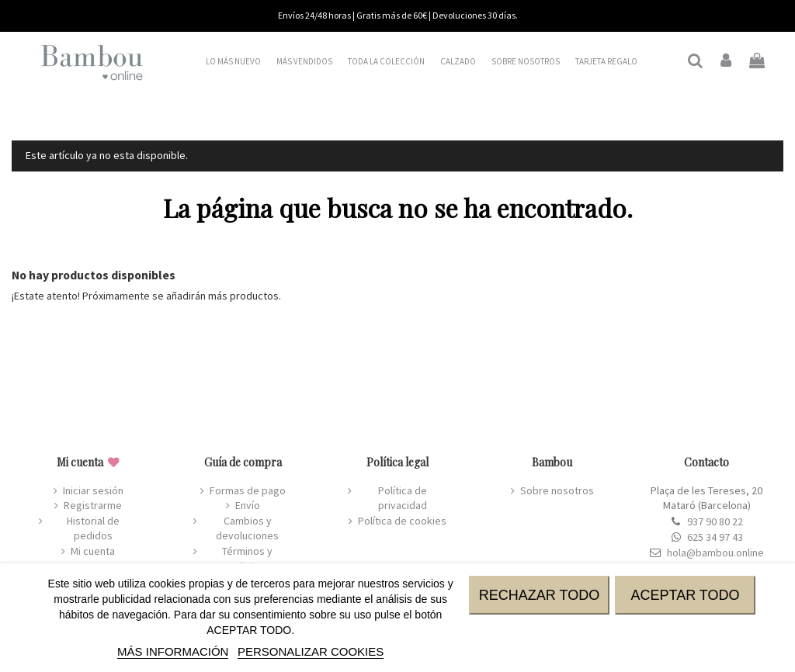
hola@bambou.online (715, 552)
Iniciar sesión (93, 490)
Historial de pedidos (93, 528)
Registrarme (93, 505)
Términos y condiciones (247, 559)
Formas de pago (248, 490)
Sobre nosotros (557, 490)
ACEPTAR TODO (685, 595)
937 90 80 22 (715, 521)
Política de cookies (402, 521)
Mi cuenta (93, 551)
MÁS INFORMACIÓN (173, 651)
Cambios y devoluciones (247, 528)
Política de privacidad (403, 498)
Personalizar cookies (311, 651)
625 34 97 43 (715, 537)
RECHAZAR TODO (539, 595)
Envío (248, 505)
